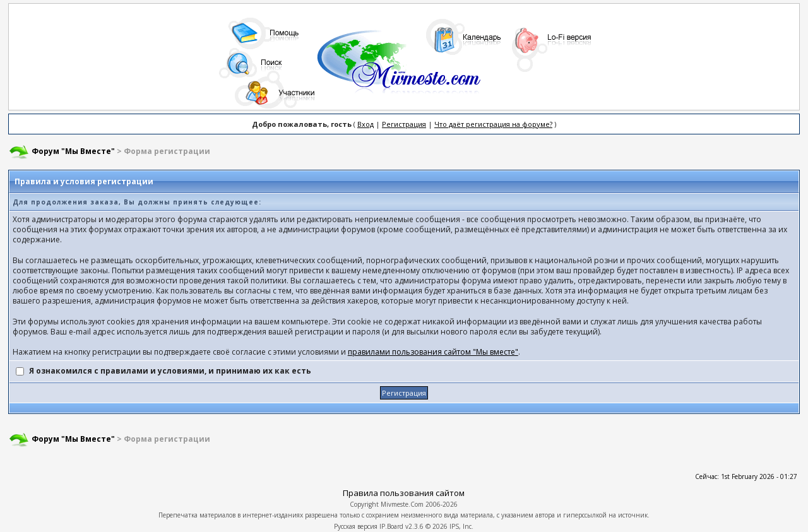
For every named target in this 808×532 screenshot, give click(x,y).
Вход (365, 124)
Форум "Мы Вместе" (73, 151)
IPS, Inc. (461, 526)
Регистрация (404, 124)
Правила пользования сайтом (404, 493)
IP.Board (391, 526)
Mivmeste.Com (402, 504)
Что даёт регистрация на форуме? (493, 124)
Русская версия (356, 526)
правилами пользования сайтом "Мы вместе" (433, 352)
